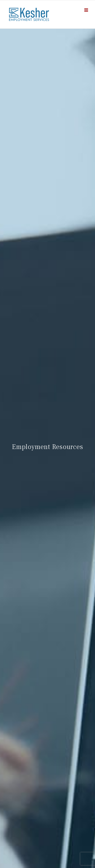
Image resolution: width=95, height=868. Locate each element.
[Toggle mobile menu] (86, 10)
